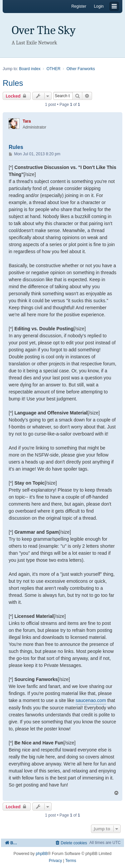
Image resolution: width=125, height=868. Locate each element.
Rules (13, 83)
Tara (27, 121)
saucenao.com (91, 700)
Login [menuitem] (99, 6)
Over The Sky (44, 30)
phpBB (42, 854)
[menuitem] (71, 843)
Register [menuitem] (79, 6)
